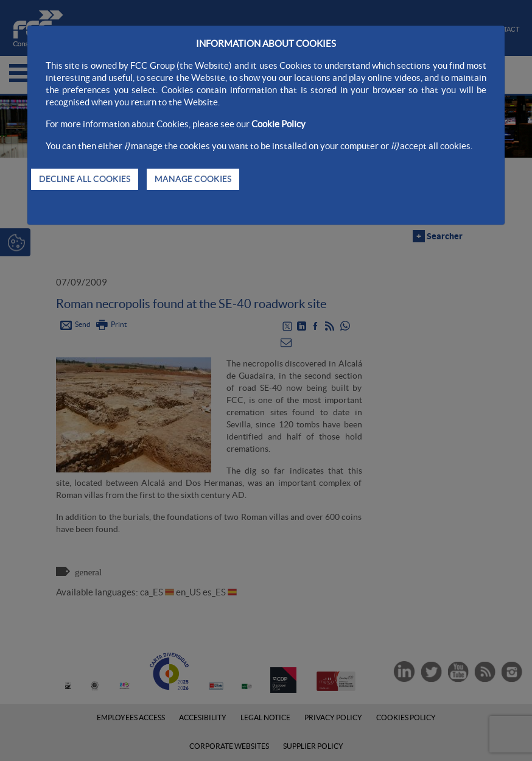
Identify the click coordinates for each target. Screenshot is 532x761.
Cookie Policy (278, 124)
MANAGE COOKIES (193, 179)
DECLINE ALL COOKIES (85, 179)
